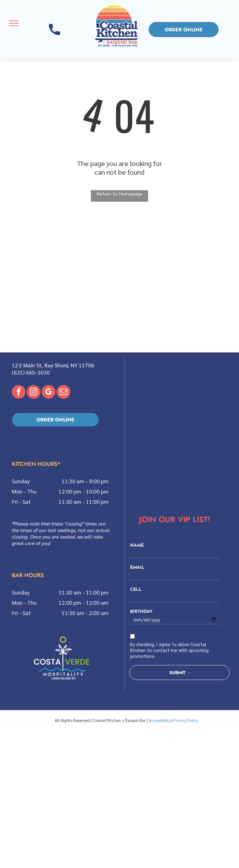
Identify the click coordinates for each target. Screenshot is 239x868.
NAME (137, 546)
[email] (63, 393)
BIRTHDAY (141, 612)
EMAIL (137, 568)
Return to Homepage (119, 193)
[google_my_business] (49, 393)
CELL (136, 590)
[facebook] (19, 393)
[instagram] (34, 393)
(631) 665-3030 (31, 372)
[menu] (14, 23)
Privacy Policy (186, 720)
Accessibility (160, 720)
